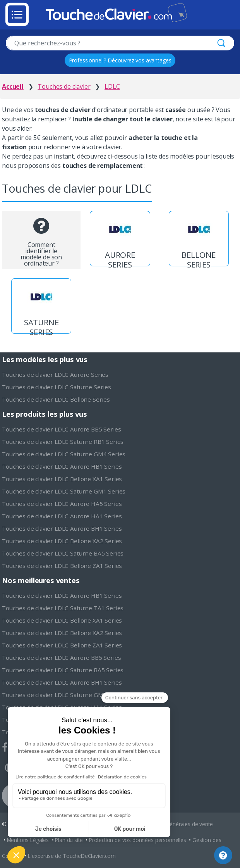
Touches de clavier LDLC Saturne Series (57, 387)
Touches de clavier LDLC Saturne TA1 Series (63, 608)
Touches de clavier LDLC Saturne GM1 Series (64, 491)
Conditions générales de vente (176, 824)
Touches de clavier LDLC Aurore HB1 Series (62, 466)
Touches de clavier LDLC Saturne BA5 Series (63, 553)
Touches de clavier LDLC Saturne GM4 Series (64, 454)
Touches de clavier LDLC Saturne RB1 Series (63, 442)
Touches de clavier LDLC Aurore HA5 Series (62, 504)
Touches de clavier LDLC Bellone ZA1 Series (62, 566)
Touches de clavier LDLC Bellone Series (56, 399)
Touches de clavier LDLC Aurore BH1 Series (62, 528)
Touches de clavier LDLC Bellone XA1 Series (62, 479)
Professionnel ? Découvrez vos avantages (120, 60)
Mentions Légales (28, 840)
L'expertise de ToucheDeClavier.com (72, 856)
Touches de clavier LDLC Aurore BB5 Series (61, 429)
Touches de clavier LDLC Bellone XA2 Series (62, 541)
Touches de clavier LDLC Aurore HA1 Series (62, 516)
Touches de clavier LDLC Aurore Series (55, 374)
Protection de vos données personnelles (138, 840)
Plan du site (69, 840)
